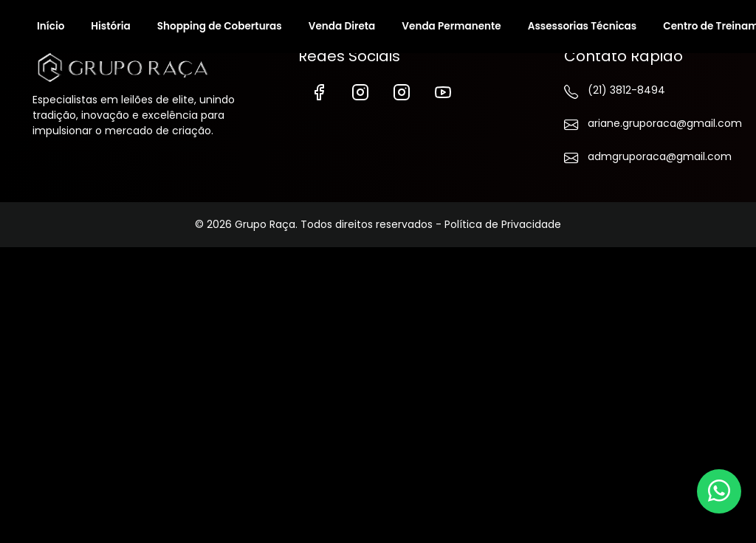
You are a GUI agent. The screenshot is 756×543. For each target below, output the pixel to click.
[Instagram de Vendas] (402, 91)
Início (51, 26)
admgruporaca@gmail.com (644, 160)
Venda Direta (342, 26)
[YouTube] (443, 91)
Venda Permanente (451, 26)
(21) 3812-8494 (615, 93)
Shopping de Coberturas (220, 26)
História (110, 26)
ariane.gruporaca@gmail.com (644, 127)
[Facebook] (319, 91)
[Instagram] (360, 91)
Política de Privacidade (503, 224)
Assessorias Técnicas (583, 26)
